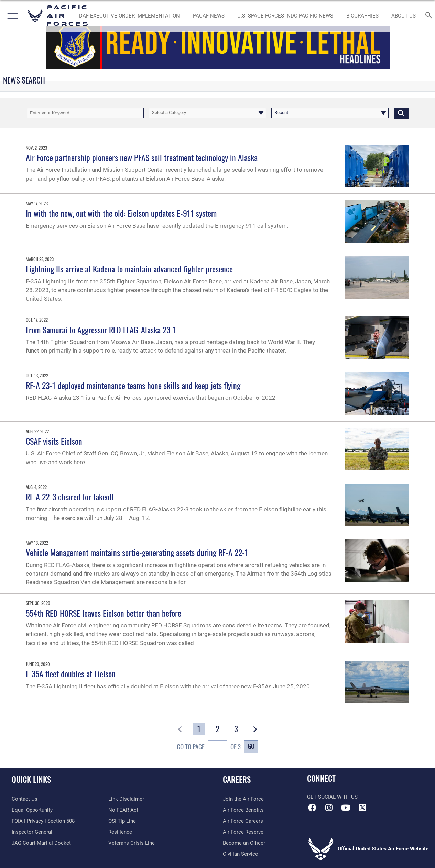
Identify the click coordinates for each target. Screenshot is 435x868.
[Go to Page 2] (218, 729)
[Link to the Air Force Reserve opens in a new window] (243, 832)
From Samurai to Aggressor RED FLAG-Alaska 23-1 (101, 330)
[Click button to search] (401, 113)
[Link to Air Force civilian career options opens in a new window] (240, 854)
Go (251, 746)
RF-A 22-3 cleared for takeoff (70, 497)
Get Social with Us (332, 797)
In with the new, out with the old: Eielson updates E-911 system (121, 213)
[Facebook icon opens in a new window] (312, 808)
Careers (237, 780)
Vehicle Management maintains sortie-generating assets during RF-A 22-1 (137, 552)
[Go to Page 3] (236, 729)
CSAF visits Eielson (54, 441)
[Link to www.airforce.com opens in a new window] (243, 799)
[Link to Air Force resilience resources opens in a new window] (120, 832)
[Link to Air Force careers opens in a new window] (243, 821)
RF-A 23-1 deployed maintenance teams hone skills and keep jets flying (133, 385)
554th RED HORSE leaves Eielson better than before (104, 613)
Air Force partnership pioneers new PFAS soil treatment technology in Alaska (142, 157)
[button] (11, 16)
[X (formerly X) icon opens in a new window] (362, 808)
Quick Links (31, 780)
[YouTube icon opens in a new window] (346, 808)
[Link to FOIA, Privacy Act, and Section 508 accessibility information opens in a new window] (43, 821)
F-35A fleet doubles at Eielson (71, 674)
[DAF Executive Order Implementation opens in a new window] (129, 16)
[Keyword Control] (85, 113)
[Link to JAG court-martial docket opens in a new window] (41, 843)
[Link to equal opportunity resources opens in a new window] (32, 810)
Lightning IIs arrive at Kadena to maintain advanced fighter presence (129, 269)
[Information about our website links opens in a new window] (126, 799)
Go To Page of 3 (209, 748)
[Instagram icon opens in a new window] (329, 808)
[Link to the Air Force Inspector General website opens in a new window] (32, 832)
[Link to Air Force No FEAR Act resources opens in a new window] (123, 810)
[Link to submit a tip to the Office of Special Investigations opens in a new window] (122, 821)
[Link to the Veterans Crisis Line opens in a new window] (132, 843)
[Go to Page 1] (199, 729)
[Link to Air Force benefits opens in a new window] (243, 810)
